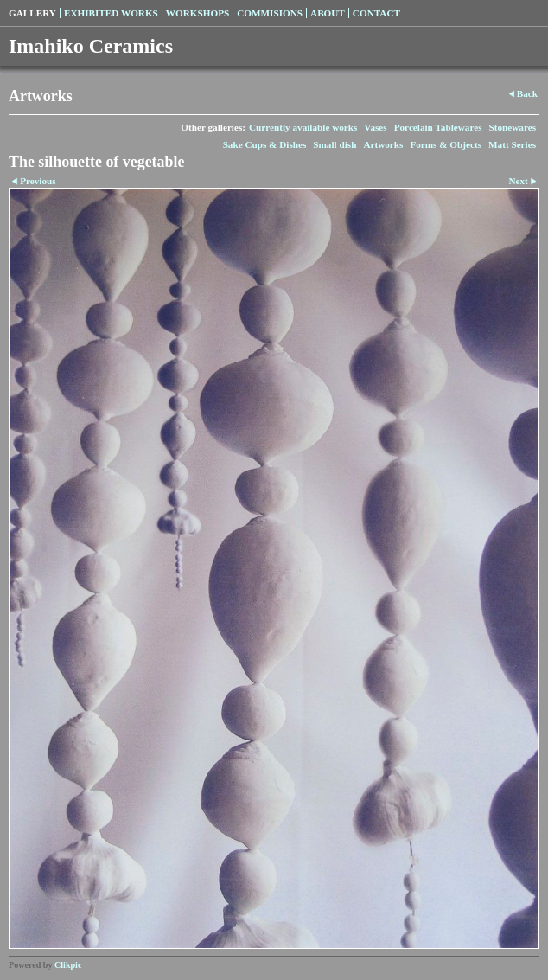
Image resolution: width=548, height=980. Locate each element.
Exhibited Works (111, 13)
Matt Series (512, 144)
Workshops (198, 13)
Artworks (383, 144)
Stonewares (513, 127)
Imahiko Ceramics (91, 46)
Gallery (32, 13)
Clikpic (68, 965)
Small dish (335, 144)
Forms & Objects (446, 144)
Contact (376, 13)
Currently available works (303, 127)
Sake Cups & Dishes (265, 144)
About (328, 13)
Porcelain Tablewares (438, 127)
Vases (375, 127)
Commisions (270, 13)
